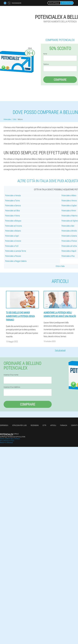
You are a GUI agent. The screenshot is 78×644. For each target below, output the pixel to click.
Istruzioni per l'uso (19, 425)
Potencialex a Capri (12, 236)
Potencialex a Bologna (13, 221)
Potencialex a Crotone (13, 241)
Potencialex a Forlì (12, 246)
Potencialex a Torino (12, 200)
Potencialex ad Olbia (12, 210)
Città (44, 425)
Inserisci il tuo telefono (12, 387)
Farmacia (64, 425)
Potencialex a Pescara (13, 256)
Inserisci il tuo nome (11, 375)
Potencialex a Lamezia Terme (16, 251)
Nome (45, 54)
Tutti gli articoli (60, 350)
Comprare (60, 80)
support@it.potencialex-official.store (13, 437)
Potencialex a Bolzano (13, 231)
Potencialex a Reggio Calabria (16, 261)
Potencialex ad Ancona (13, 226)
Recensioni (35, 425)
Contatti (74, 425)
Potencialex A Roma (12, 216)
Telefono (46, 64)
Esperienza (4, 425)
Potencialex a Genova (13, 205)
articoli (53, 425)
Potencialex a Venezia (13, 195)
